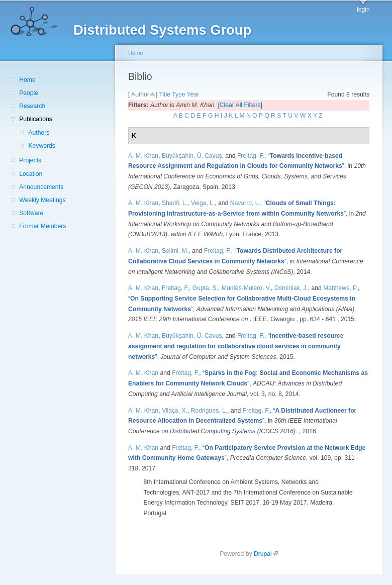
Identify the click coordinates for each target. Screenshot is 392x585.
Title (165, 94)
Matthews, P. (340, 288)
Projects (30, 160)
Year (193, 94)
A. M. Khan (143, 156)
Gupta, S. (205, 288)
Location (31, 174)
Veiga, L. (203, 203)
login (363, 10)
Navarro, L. (245, 203)
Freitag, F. (251, 156)
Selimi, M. (175, 251)
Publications (36, 119)
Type (178, 94)
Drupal (266, 554)
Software (31, 213)
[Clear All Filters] (240, 105)
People (29, 93)
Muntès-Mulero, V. (246, 288)
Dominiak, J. (291, 288)
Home (27, 80)
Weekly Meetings (42, 200)
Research (32, 106)
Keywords (41, 146)
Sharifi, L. (175, 203)
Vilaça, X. (175, 411)
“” (236, 346)
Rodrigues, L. (209, 411)
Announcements (41, 187)
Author (140, 94)
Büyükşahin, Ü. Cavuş (192, 156)
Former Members (42, 226)
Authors (39, 133)
